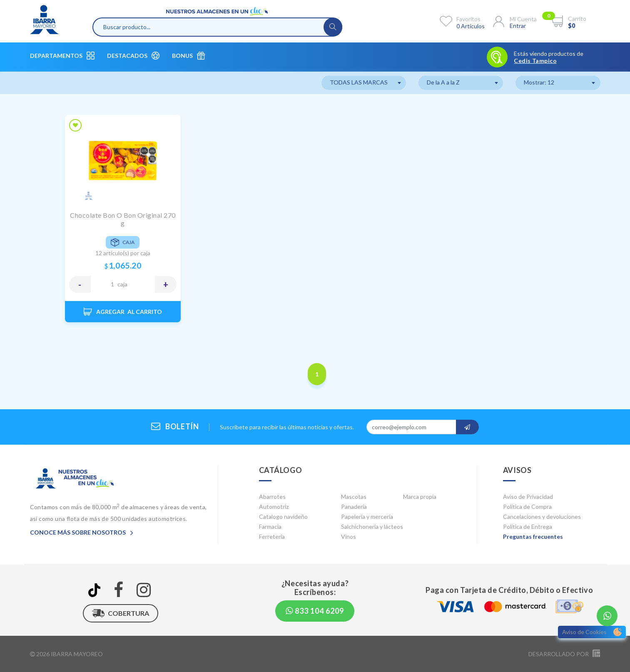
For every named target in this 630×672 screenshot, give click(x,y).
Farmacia (270, 526)
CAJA (122, 284)
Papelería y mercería (367, 516)
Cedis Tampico (535, 61)
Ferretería (272, 536)
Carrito (577, 19)
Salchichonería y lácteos (372, 526)
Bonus (188, 56)
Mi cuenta (523, 19)
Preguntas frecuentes (533, 536)
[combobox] (364, 83)
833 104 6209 (315, 611)
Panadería (354, 506)
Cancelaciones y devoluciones (542, 516)
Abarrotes (272, 497)
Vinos (349, 536)
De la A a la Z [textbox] (443, 82)
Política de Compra (527, 506)
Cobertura (121, 613)
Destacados (133, 56)
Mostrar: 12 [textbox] (539, 82)
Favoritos (468, 19)
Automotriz (274, 506)
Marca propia (420, 497)
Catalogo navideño (283, 516)
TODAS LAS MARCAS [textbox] (359, 82)
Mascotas (354, 497)
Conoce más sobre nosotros (82, 532)
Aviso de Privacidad (528, 497)
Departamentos (62, 56)
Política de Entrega (528, 526)
